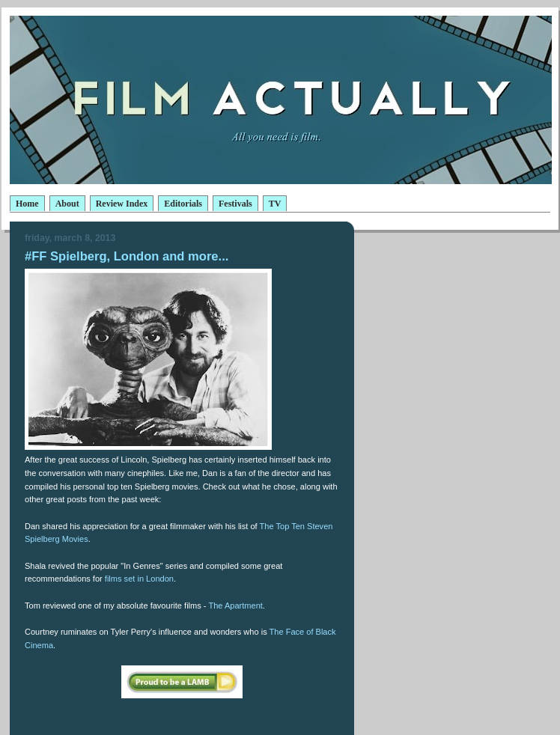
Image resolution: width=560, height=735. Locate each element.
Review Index (122, 204)
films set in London (139, 579)
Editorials (183, 204)
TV (275, 204)
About (67, 204)
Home (27, 204)
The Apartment (235, 606)
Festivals (235, 204)
